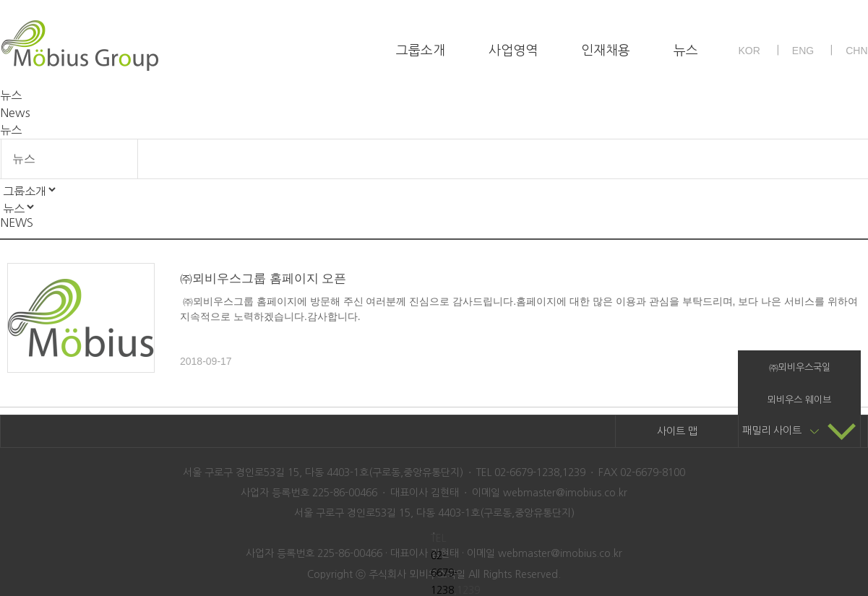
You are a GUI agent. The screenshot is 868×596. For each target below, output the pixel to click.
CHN (856, 51)
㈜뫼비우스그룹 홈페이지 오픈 (263, 278)
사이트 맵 (677, 431)
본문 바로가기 (0, 0)
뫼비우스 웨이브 (799, 400)
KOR (749, 51)
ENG (803, 51)
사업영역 (513, 51)
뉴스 (686, 51)
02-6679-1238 (444, 573)
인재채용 (606, 51)
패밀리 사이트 (799, 431)
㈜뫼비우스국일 (800, 367)
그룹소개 (421, 51)
